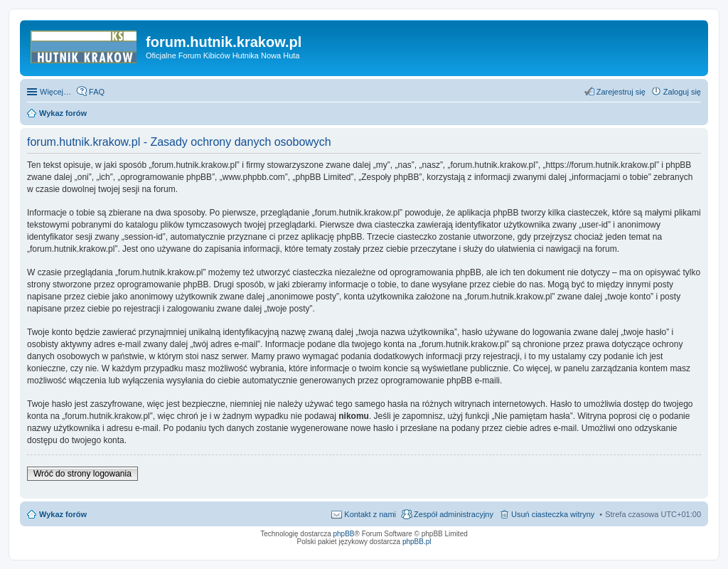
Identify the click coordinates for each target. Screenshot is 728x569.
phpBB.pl (417, 542)
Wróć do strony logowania (82, 474)
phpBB (344, 534)
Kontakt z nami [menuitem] (370, 514)
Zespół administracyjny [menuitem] (454, 514)
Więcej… (55, 92)
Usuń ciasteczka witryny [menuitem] (553, 514)
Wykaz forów (63, 514)
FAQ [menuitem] (97, 92)
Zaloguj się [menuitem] (682, 92)
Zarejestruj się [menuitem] (621, 92)
